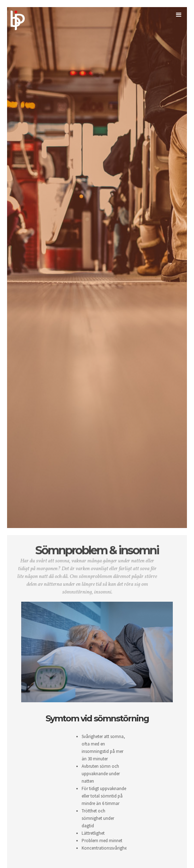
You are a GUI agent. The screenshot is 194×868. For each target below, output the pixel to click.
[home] (29, 15)
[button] (177, 18)
